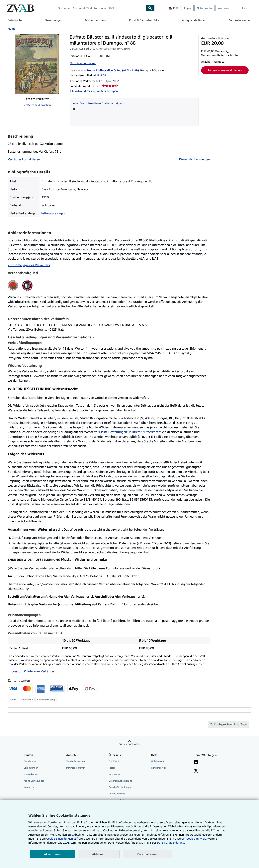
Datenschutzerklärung (121, 781)
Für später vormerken (83, 63)
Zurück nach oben (129, 744)
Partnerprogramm (76, 768)
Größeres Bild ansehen (37, 105)
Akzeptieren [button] (52, 854)
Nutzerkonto (204, 8)
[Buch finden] (150, 8)
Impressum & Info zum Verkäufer (31, 671)
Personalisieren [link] (147, 854)
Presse (112, 768)
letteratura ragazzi (54, 213)
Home (12, 28)
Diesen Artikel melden (194, 159)
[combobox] (101, 8)
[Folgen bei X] (196, 771)
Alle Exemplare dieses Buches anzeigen (98, 103)
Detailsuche (15, 20)
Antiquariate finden (194, 20)
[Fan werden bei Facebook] (196, 762)
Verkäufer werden (240, 20)
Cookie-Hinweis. (196, 838)
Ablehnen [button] (99, 854)
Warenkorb (30, 787)
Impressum (115, 774)
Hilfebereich (157, 761)
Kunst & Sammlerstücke (144, 20)
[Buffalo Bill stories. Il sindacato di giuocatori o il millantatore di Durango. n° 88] (37, 64)
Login (188, 8)
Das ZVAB (114, 761)
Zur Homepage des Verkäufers (29, 265)
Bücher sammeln (95, 20)
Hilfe (245, 8)
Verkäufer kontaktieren (24, 159)
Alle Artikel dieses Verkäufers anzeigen (94, 91)
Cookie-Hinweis (117, 793)
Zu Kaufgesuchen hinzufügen (228, 724)
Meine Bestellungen (34, 781)
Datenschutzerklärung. (171, 842)
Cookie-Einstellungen (60, 838)
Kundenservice (159, 768)
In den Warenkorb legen (225, 70)
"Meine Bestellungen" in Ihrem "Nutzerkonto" (130, 432)
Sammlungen (54, 20)
